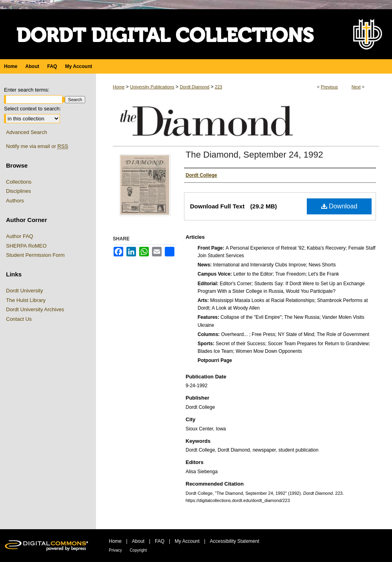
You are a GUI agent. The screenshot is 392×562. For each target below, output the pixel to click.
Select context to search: (32, 109)
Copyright (138, 550)
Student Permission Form (35, 255)
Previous (329, 87)
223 (218, 87)
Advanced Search (27, 132)
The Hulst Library (26, 300)
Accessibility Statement (235, 541)
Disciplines (18, 191)
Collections (19, 182)
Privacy (115, 550)
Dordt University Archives (35, 309)
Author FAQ (20, 236)
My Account (187, 541)
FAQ (160, 541)
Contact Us (19, 319)
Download (339, 206)
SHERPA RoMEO (26, 246)
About (138, 541)
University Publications (152, 87)
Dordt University (24, 291)
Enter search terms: (27, 90)
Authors (15, 201)
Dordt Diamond (194, 87)
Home (119, 87)
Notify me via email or (37, 146)
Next (356, 87)
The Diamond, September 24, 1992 (254, 155)
